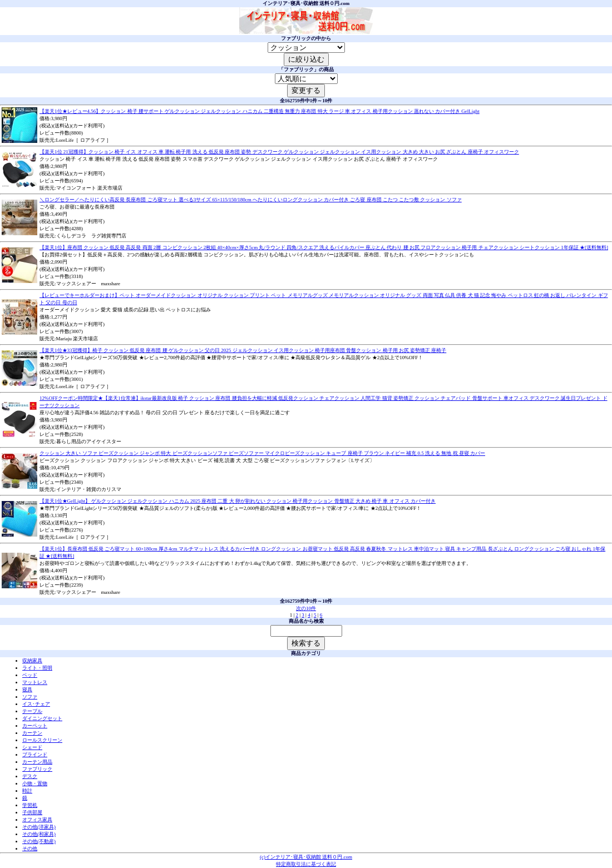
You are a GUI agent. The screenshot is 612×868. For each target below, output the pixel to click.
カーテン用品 (37, 762)
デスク (30, 776)
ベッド (30, 675)
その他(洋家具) (39, 827)
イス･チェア (36, 704)
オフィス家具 (37, 820)
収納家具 (32, 661)
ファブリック (37, 769)
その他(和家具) (39, 834)
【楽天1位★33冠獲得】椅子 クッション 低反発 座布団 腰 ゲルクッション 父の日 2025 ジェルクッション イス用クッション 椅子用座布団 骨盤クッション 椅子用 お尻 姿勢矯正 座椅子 (243, 350)
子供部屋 (32, 812)
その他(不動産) (39, 841)
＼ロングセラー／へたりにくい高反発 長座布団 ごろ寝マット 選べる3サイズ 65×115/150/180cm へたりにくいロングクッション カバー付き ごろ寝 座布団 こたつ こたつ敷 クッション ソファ (251, 200)
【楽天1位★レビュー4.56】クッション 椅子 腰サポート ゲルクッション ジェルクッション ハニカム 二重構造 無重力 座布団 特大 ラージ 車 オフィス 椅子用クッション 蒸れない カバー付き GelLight (260, 111)
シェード (32, 747)
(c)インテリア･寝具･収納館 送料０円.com (306, 857)
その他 (30, 849)
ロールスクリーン (42, 740)
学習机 (30, 805)
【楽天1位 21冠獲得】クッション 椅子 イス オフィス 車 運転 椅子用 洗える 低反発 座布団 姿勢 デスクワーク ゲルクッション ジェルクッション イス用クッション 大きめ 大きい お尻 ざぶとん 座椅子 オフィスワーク (279, 152)
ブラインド (35, 755)
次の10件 (306, 608)
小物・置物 (35, 783)
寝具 (27, 690)
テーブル (32, 711)
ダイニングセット (42, 718)
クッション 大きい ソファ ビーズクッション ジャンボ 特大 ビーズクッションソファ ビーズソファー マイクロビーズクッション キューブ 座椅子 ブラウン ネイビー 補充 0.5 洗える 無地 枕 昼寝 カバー (262, 453)
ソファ (30, 697)
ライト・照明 (37, 668)
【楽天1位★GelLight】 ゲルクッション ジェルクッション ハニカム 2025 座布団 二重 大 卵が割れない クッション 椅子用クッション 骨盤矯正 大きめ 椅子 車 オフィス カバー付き (238, 501)
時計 (27, 791)
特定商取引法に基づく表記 (306, 864)
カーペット (35, 726)
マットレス (35, 682)
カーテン (32, 733)
